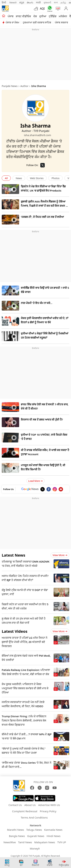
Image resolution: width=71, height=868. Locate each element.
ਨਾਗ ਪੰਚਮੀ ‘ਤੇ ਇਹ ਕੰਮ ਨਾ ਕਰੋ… (37, 303)
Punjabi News (10, 86)
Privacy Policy (48, 811)
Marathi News (15, 830)
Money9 (35, 848)
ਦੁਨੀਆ (43, 16)
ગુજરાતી (47, 2)
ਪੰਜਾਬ (11, 16)
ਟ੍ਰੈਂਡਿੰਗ (53, 16)
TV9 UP (62, 842)
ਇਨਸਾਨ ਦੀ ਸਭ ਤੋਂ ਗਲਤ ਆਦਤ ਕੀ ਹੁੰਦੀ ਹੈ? (42, 419)
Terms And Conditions (34, 817)
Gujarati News (36, 836)
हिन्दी (4, 2)
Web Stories (37, 178)
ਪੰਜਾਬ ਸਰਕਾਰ (61, 22)
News (19, 178)
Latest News (13, 555)
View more (60, 555)
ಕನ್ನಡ (22, 2)
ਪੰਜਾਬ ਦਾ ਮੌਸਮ (12, 22)
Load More (36, 481)
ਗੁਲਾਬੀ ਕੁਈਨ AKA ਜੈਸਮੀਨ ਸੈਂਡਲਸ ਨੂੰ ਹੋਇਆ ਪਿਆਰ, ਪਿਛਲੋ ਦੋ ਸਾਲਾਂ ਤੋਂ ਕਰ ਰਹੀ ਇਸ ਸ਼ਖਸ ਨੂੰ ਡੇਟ (44, 206)
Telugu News (34, 830)
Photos (56, 178)
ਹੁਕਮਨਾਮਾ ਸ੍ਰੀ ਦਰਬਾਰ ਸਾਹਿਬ (37, 22)
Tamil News (25, 842)
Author (24, 86)
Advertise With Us (49, 805)
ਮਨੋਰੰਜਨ (63, 16)
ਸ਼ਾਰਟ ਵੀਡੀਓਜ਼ (23, 16)
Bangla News (17, 836)
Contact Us (15, 805)
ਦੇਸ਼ (35, 16)
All (6, 178)
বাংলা (56, 2)
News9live (10, 842)
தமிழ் (63, 2)
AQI (42, 9)
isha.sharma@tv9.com (36, 135)
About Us (30, 805)
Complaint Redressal (25, 811)
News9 (13, 2)
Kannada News (53, 830)
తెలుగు (30, 2)
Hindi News (54, 836)
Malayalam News (45, 842)
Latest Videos (15, 631)
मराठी (38, 2)
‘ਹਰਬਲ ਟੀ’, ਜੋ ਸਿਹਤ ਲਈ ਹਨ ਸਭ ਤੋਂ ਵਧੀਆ (42, 217)
